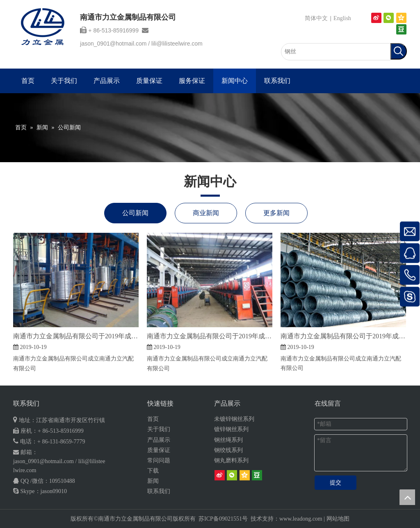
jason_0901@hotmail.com (113, 44)
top (407, 497)
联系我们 (159, 491)
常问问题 (159, 460)
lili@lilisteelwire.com (177, 44)
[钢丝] (336, 52)
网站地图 (338, 519)
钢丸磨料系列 (231, 460)
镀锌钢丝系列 (231, 429)
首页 (153, 419)
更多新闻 (276, 213)
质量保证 (159, 450)
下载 (153, 471)
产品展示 (159, 440)
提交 (336, 483)
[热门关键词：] (399, 51)
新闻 (153, 481)
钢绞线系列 (228, 450)
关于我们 (159, 429)
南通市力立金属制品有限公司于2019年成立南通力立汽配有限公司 (76, 336)
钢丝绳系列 (228, 440)
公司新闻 (135, 213)
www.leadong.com (301, 519)
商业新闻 (206, 213)
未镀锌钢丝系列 (234, 419)
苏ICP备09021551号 (223, 519)
